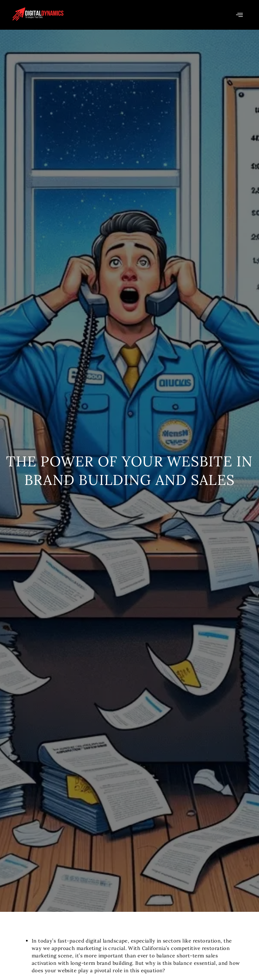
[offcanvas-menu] (239, 15)
